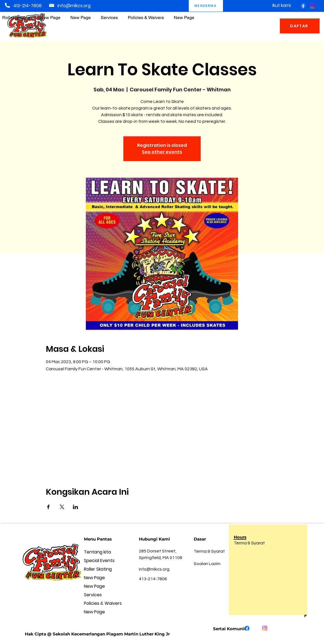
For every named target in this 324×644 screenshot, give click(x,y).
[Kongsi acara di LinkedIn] (75, 507)
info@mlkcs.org (74, 6)
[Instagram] (313, 6)
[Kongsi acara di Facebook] (48, 507)
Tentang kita (97, 552)
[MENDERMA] (206, 6)
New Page (94, 578)
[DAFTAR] (300, 26)
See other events (162, 152)
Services (93, 595)
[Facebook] (303, 6)
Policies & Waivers (103, 603)
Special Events (99, 561)
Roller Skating (98, 569)
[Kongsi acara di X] (62, 507)
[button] (146, 15)
